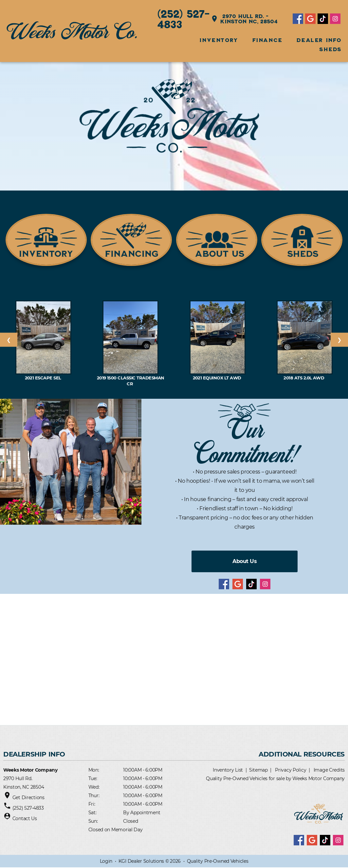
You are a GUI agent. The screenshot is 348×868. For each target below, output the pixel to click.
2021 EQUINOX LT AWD (218, 378)
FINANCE (267, 40)
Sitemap (258, 770)
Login (106, 861)
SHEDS (330, 49)
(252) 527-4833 (184, 19)
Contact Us (25, 818)
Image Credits (329, 770)
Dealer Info (319, 40)
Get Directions (28, 797)
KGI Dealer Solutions (141, 861)
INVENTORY (219, 40)
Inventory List (228, 770)
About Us (245, 561)
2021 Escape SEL (44, 378)
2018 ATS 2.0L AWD (304, 378)
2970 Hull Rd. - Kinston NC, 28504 (244, 19)
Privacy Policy (291, 770)
